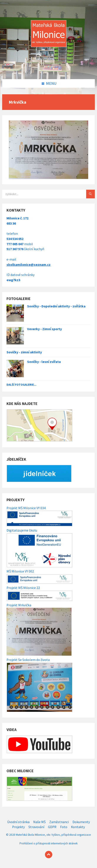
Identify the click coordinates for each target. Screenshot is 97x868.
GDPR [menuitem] (52, 827)
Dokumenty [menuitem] (81, 822)
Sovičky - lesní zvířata (44, 362)
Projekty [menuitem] (18, 827)
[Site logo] (49, 70)
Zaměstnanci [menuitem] (59, 822)
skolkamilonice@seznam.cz (29, 265)
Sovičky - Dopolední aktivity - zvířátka (56, 306)
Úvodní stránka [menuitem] (18, 822)
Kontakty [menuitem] (78, 827)
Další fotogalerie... (21, 385)
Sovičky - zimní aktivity (24, 352)
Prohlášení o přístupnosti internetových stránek (48, 843)
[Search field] (48, 194)
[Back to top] (49, 855)
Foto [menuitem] (64, 827)
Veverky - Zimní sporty (44, 329)
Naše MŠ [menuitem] (39, 822)
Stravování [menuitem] (36, 827)
